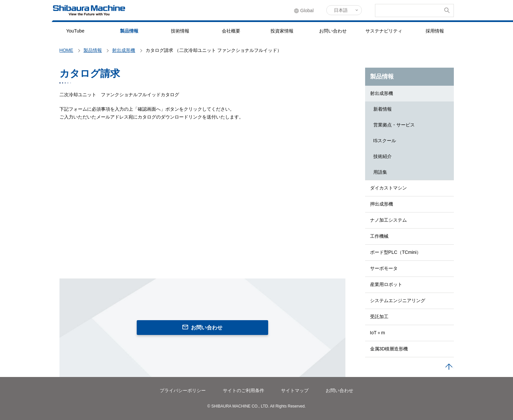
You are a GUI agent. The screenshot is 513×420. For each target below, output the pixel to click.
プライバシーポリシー (183, 390)
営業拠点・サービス (394, 125)
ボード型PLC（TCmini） (396, 252)
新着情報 (383, 109)
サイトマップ (295, 390)
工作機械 (379, 236)
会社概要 (231, 31)
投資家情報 (282, 31)
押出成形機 (382, 204)
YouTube (75, 31)
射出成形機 (382, 93)
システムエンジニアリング (398, 300)
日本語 (341, 10)
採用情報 (435, 31)
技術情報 (180, 31)
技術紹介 (383, 156)
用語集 (380, 172)
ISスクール (385, 141)
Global (307, 11)
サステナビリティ (384, 31)
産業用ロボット (386, 284)
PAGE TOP (449, 367)
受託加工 (379, 317)
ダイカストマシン (388, 188)
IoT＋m (378, 333)
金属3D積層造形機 (389, 349)
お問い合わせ (333, 31)
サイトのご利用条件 (244, 390)
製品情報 (129, 31)
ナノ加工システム (388, 220)
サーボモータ (384, 268)
